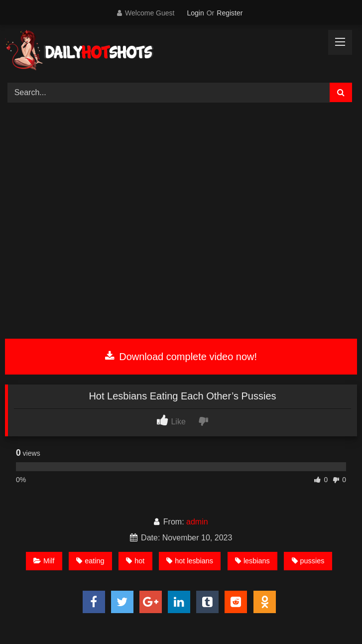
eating (90, 561)
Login (195, 13)
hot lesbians (190, 561)
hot (135, 561)
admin (197, 522)
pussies (308, 561)
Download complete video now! (181, 357)
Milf (44, 561)
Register (230, 13)
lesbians (252, 561)
